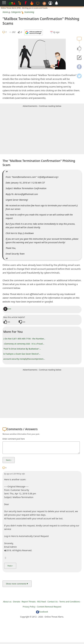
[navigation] (79, 48)
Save (7, 309)
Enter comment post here (14, 439)
